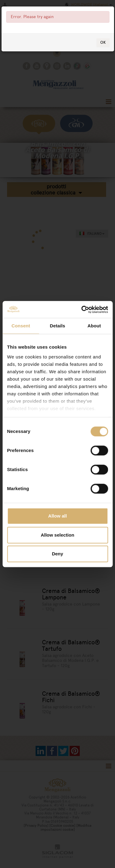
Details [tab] (58, 326)
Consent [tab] (21, 326)
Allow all (57, 516)
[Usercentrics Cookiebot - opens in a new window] (82, 310)
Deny (57, 554)
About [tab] (94, 326)
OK (103, 42)
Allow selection (57, 535)
